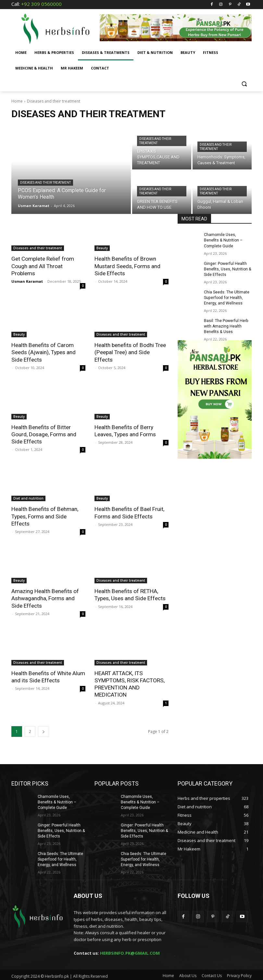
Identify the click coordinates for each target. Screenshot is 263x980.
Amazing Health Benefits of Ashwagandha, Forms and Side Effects (45, 597)
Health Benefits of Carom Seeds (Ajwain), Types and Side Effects (43, 352)
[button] (244, 84)
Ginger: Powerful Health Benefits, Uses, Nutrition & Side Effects (227, 269)
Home (17, 101)
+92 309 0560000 (41, 4)
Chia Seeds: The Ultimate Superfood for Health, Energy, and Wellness (227, 297)
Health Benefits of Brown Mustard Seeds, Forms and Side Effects (127, 266)
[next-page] (44, 730)
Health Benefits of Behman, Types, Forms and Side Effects (44, 515)
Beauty (102, 248)
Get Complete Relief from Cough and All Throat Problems (43, 266)
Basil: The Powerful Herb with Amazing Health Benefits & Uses (226, 326)
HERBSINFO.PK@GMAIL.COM (130, 951)
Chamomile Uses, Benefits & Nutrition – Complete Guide (223, 240)
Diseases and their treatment (45, 183)
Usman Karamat (27, 281)
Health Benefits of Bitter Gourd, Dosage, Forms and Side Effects (44, 434)
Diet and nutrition (28, 498)
